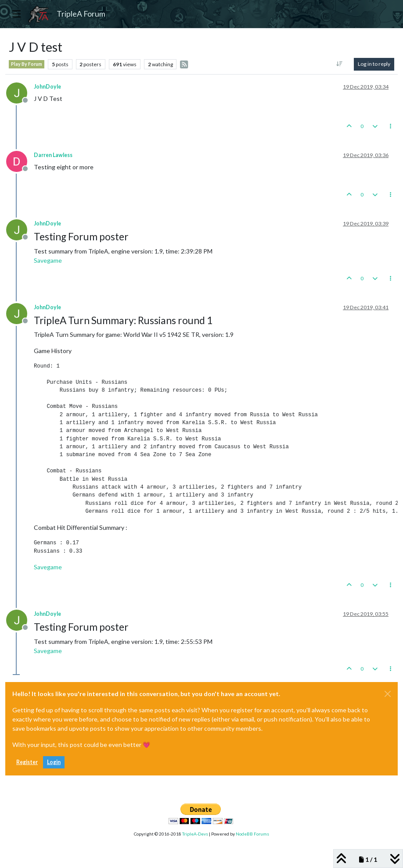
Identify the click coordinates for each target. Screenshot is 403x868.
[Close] (388, 694)
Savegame (48, 260)
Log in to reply (374, 64)
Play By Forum (27, 64)
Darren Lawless (53, 155)
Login (54, 762)
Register (27, 762)
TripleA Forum (81, 14)
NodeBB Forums (252, 834)
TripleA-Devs (195, 834)
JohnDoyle (47, 87)
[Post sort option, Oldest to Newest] (340, 64)
